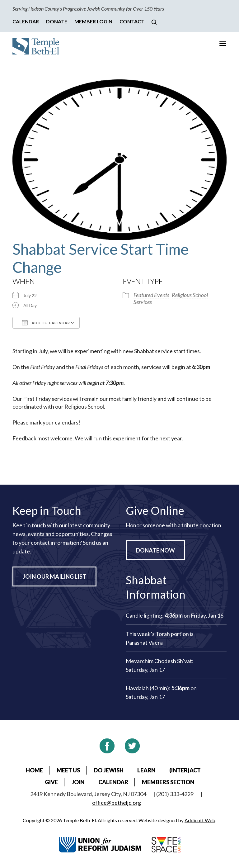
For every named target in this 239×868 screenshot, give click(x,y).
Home (34, 770)
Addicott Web (200, 820)
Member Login (93, 21)
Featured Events (151, 295)
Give (51, 782)
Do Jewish (109, 770)
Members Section (168, 782)
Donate (57, 21)
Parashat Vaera (144, 643)
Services (143, 302)
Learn (146, 770)
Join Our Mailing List (54, 576)
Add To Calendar (46, 323)
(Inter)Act (185, 770)
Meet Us (68, 770)
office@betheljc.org (117, 803)
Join (78, 782)
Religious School (190, 295)
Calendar (26, 21)
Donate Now (155, 550)
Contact (132, 21)
